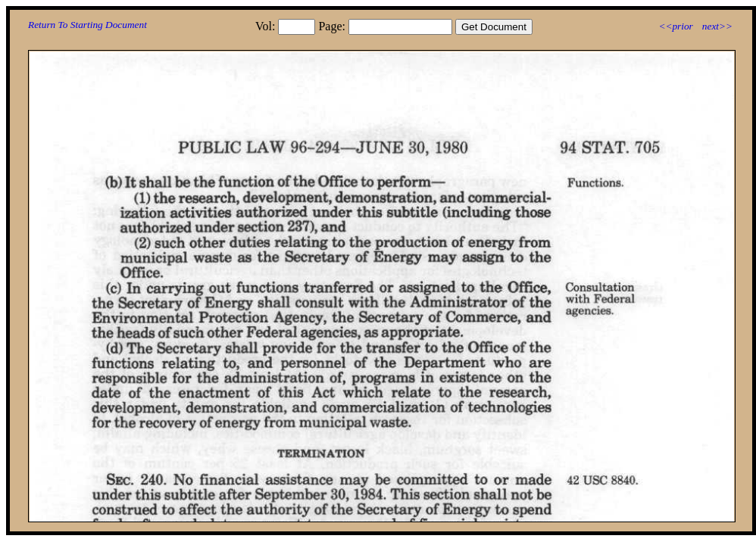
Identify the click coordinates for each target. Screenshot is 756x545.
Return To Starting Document (87, 25)
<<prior (675, 26)
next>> (717, 26)
